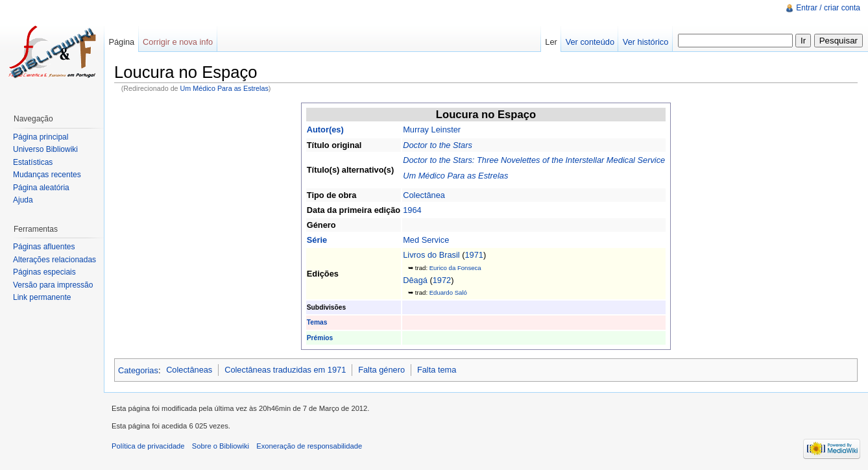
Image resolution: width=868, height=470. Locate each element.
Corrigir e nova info (178, 42)
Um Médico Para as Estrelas (224, 88)
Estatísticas (33, 162)
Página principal (41, 137)
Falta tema (437, 370)
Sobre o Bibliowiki (221, 446)
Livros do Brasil (431, 255)
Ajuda (23, 200)
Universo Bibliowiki (45, 149)
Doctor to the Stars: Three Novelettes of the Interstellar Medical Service (534, 160)
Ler (551, 42)
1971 (474, 255)
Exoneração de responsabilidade (309, 446)
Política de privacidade (148, 446)
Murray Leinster (432, 130)
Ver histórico (645, 42)
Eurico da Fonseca (455, 268)
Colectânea (424, 195)
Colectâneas (189, 370)
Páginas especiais (44, 272)
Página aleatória (41, 188)
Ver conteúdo (590, 42)
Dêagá (415, 280)
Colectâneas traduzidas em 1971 (285, 370)
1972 (442, 280)
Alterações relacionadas (54, 260)
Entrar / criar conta (828, 8)
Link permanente (42, 297)
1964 (412, 210)
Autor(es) (325, 130)
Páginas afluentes (44, 247)
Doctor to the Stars (438, 145)
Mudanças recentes (47, 175)
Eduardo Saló (448, 292)
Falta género (381, 370)
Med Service (426, 240)
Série (317, 240)
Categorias (138, 370)
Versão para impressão (53, 285)
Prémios (320, 338)
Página (121, 42)
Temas (317, 322)
